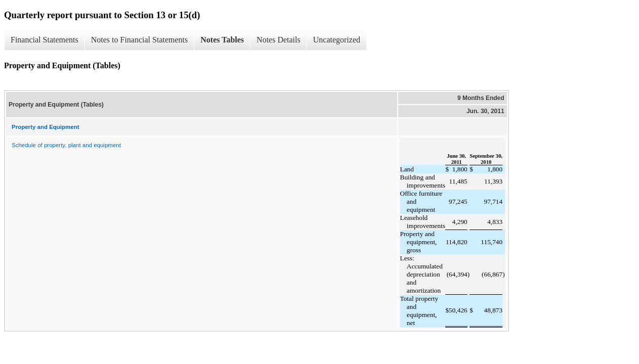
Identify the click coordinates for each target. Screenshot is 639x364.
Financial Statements (45, 40)
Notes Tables (222, 40)
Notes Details (279, 40)
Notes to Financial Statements (140, 40)
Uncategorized (337, 40)
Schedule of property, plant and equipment (66, 145)
